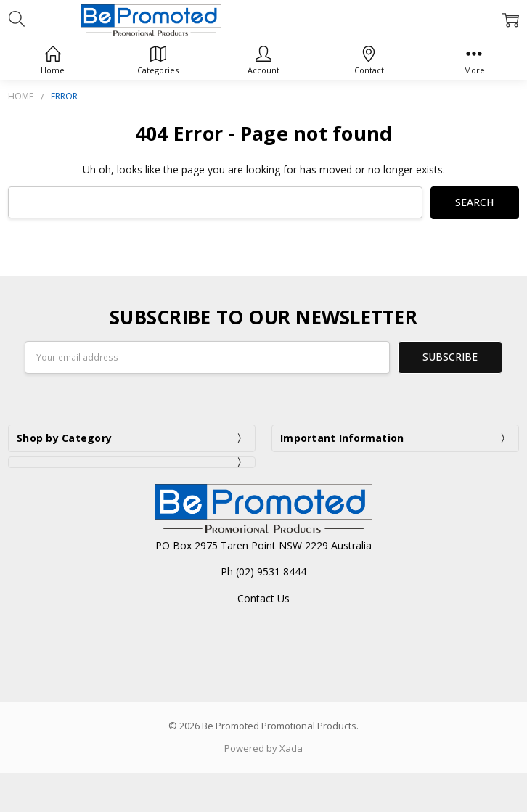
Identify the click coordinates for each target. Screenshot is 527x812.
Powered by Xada (263, 748)
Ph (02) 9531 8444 (263, 571)
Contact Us (263, 598)
